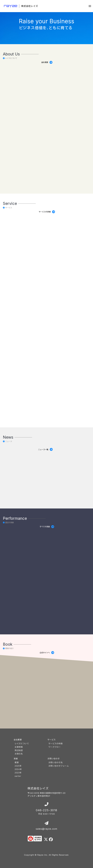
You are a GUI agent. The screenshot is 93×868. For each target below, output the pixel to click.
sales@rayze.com (46, 829)
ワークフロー (55, 747)
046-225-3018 (46, 810)
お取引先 (19, 754)
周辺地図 (19, 750)
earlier (18, 776)
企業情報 (19, 747)
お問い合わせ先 (56, 762)
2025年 (18, 766)
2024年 (18, 769)
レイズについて (22, 744)
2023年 (18, 773)
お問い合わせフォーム (59, 766)
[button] (90, 6)
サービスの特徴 (56, 744)
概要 (17, 762)
